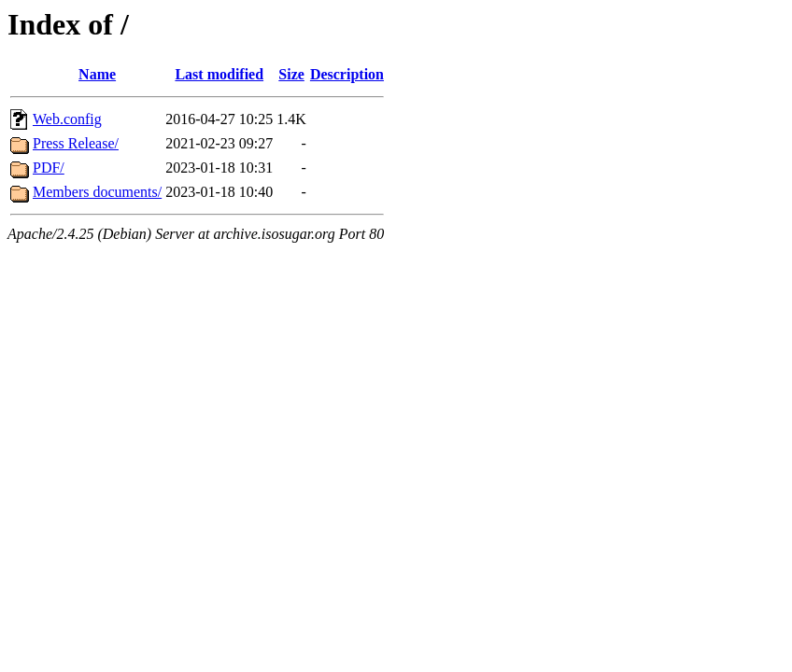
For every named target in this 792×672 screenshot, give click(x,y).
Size (291, 74)
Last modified (219, 74)
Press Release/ (76, 143)
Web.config (67, 119)
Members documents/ (97, 192)
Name (97, 74)
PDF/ (49, 168)
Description (347, 74)
